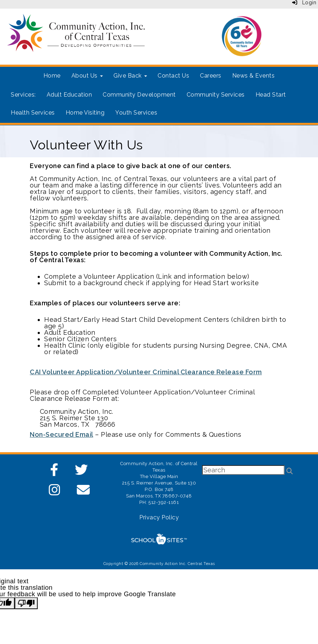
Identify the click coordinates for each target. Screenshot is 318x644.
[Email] (83, 492)
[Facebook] (55, 472)
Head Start (271, 95)
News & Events (254, 76)
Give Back (130, 76)
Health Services (33, 113)
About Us (87, 76)
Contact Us (173, 76)
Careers (211, 76)
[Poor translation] (26, 603)
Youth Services (136, 113)
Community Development (139, 95)
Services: (23, 95)
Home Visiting (85, 113)
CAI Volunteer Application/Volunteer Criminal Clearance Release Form (146, 372)
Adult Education (69, 95)
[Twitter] (82, 472)
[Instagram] (55, 492)
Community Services (216, 95)
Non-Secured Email (62, 434)
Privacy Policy (159, 517)
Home (52, 76)
